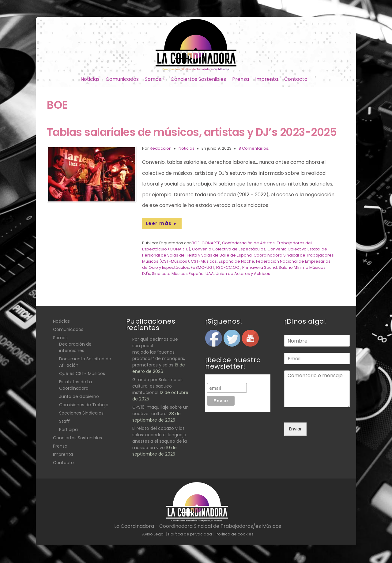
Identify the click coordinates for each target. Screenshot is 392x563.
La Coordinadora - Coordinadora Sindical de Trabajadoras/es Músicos (198, 526)
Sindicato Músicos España (178, 274)
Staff (64, 421)
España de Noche (236, 261)
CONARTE (211, 243)
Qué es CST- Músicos (82, 373)
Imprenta (267, 79)
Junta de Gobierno (79, 396)
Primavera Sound (260, 267)
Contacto (296, 79)
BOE (196, 243)
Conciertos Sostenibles (198, 79)
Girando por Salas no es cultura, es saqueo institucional (157, 386)
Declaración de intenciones (75, 347)
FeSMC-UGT (203, 267)
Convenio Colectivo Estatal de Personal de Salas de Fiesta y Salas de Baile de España (235, 252)
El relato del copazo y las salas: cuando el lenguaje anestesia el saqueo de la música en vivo (160, 438)
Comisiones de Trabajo (84, 405)
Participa (68, 430)
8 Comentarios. (254, 148)
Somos (155, 79)
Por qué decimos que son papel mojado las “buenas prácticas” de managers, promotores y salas (159, 352)
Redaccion (161, 148)
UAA (210, 274)
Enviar (295, 429)
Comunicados (122, 79)
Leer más (162, 223)
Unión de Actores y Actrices (243, 274)
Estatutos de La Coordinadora (75, 385)
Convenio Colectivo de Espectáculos (229, 249)
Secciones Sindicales (81, 413)
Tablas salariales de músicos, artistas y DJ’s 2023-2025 (192, 132)
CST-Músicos (204, 261)
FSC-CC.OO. (228, 267)
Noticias (90, 79)
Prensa (241, 79)
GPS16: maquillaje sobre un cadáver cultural (160, 410)
